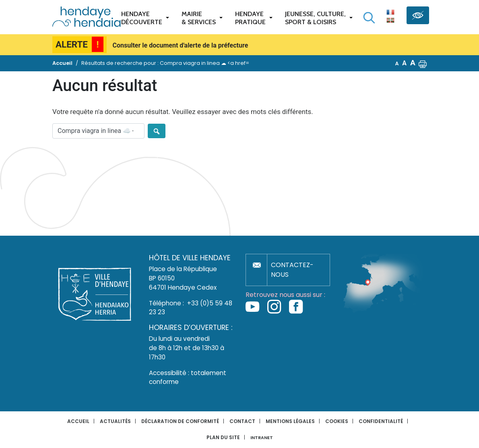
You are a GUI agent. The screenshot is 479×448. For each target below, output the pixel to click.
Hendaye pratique (250, 18)
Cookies (337, 421)
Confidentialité (381, 421)
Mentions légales (290, 421)
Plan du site (223, 437)
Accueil (78, 421)
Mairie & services (199, 18)
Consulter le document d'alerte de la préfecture (181, 45)
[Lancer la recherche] (369, 18)
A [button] (397, 63)
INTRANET (262, 438)
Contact (242, 421)
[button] (423, 63)
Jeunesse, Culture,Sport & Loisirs (315, 18)
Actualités (115, 421)
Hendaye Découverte (142, 18)
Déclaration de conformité (180, 421)
